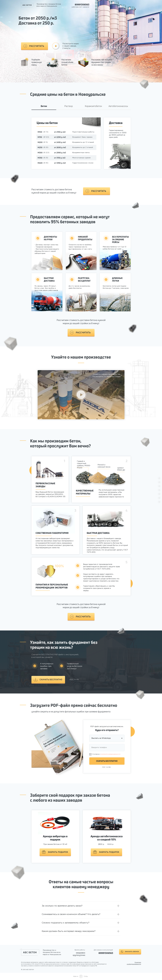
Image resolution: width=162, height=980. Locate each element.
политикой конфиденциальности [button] (110, 754)
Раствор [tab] (69, 106)
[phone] (107, 748)
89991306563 (82, 5)
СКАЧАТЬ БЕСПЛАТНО (107, 761)
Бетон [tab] (44, 106)
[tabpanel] (81, 147)
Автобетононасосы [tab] (118, 106)
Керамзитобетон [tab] (93, 106)
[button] (35, 46)
